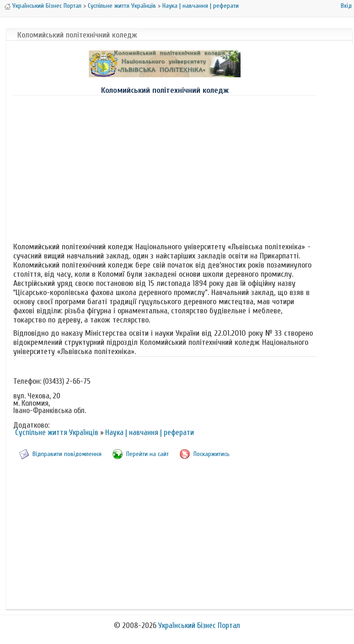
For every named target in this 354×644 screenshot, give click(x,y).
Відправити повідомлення (67, 454)
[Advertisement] (165, 167)
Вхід (346, 6)
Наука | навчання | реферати (201, 6)
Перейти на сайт (147, 454)
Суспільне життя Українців (122, 6)
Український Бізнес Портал (47, 6)
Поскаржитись (212, 454)
